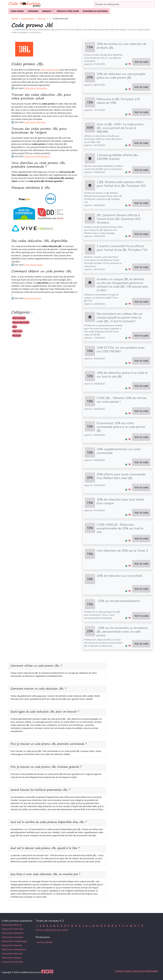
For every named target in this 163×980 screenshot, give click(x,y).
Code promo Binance (12, 925)
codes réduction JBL (50, 70)
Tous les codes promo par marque (52, 930)
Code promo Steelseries (36, 88)
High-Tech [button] (17, 331)
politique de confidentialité (145, 971)
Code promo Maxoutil (12, 954)
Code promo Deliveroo (12, 933)
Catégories (33, 11)
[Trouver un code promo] (124, 4)
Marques (42, 18)
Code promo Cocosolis (12, 962)
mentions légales (123, 971)
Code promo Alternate (35, 122)
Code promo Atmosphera (14, 949)
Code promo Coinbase (12, 937)
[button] (126, 64)
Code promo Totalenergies (14, 941)
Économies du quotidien (95, 11)
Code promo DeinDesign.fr (37, 156)
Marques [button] (47, 11)
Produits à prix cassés (68, 11)
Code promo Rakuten (12, 945)
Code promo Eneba (33, 265)
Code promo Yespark (12, 958)
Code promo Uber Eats (12, 929)
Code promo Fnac (33, 298)
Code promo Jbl (60, 18)
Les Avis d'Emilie (44, 942)
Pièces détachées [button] (21, 322)
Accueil (15, 18)
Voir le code (141, 62)
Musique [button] (17, 335)
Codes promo (17, 11)
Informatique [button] (19, 318)
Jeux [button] (15, 327)
